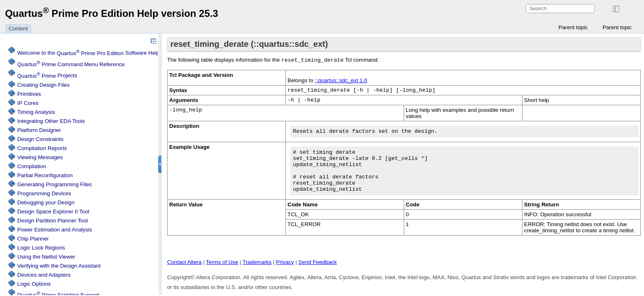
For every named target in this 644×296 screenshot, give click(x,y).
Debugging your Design (46, 202)
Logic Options (34, 284)
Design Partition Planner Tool (53, 221)
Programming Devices (44, 193)
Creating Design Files (43, 85)
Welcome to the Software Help (89, 53)
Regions (41, 248)
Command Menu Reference (71, 64)
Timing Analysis (36, 112)
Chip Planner (33, 239)
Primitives (29, 94)
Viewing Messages (40, 157)
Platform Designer (39, 130)
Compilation (32, 166)
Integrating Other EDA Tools (51, 121)
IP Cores (28, 103)
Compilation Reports (42, 148)
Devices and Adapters (44, 275)
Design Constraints (40, 139)
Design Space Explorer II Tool (53, 212)
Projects (47, 76)
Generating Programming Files (55, 184)
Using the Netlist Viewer (46, 257)
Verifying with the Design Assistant (59, 266)
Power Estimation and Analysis (55, 230)
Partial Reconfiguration (45, 175)
